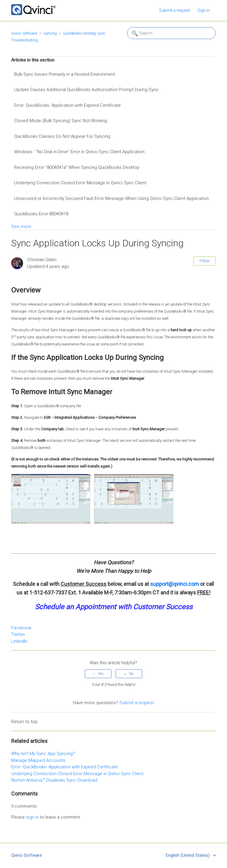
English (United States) (188, 855)
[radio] (98, 674)
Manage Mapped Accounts (38, 760)
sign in (32, 817)
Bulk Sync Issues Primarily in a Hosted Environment (65, 74)
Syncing (50, 33)
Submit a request (175, 10)
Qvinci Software (24, 33)
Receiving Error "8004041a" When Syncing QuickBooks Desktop (77, 167)
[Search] (171, 33)
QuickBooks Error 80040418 (41, 214)
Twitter (18, 634)
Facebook (21, 628)
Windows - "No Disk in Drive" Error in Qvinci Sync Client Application (79, 152)
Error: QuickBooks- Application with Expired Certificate (68, 105)
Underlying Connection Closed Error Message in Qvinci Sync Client (80, 183)
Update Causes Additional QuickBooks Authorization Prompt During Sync (86, 90)
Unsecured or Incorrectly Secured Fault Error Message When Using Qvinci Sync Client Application (111, 198)
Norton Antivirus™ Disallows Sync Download (54, 780)
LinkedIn (19, 641)
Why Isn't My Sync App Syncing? (43, 754)
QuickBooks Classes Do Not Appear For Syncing (62, 136)
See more (21, 227)
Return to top (24, 722)
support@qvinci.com (175, 584)
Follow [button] (205, 261)
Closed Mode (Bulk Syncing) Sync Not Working (61, 121)
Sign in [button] (204, 10)
